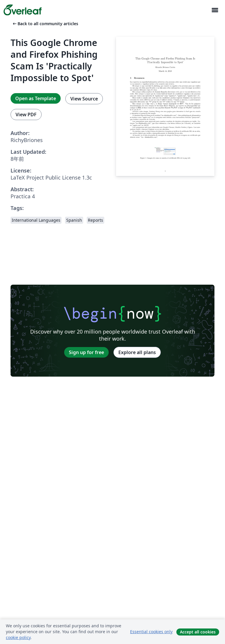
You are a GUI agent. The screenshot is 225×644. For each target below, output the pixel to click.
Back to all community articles (45, 24)
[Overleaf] (23, 10)
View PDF (26, 115)
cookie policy (18, 637)
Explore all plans (137, 352)
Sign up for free (86, 352)
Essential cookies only (151, 632)
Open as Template (36, 98)
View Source (84, 99)
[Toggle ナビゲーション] (215, 10)
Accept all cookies (198, 632)
